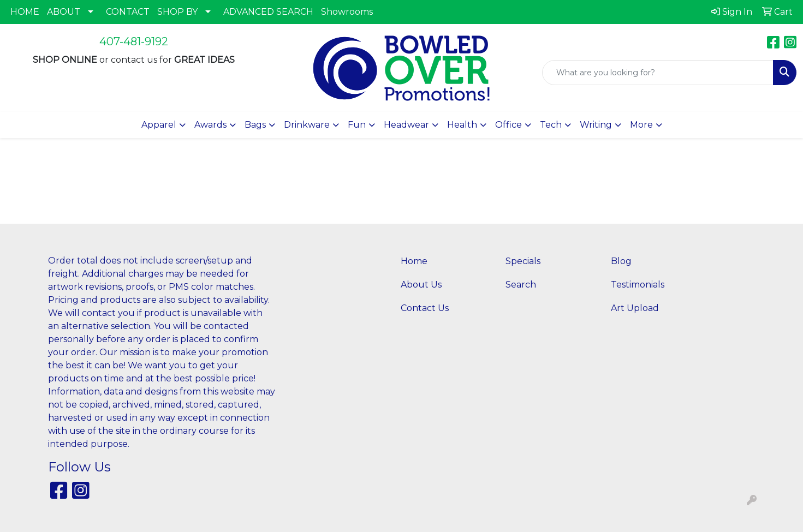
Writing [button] (596, 125)
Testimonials (638, 285)
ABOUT (64, 12)
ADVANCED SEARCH (268, 12)
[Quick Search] (658, 73)
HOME (25, 12)
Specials (523, 261)
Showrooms (347, 12)
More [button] (641, 125)
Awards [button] (210, 125)
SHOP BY (177, 12)
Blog (621, 261)
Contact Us (425, 308)
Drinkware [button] (307, 125)
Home (414, 261)
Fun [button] (357, 125)
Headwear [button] (406, 125)
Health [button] (462, 125)
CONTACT (128, 12)
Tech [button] (551, 125)
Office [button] (508, 125)
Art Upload (635, 308)
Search (521, 285)
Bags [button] (255, 125)
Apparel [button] (159, 125)
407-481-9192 (134, 41)
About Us (421, 285)
